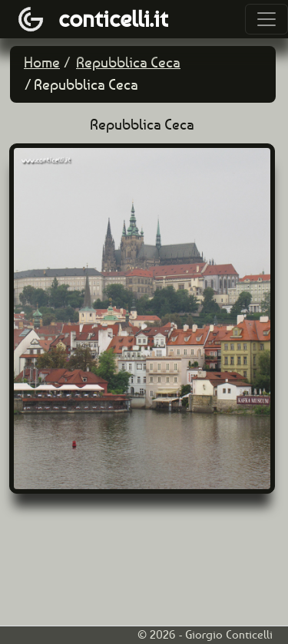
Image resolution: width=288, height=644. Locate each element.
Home (42, 62)
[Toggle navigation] (266, 19)
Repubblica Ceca (128, 62)
